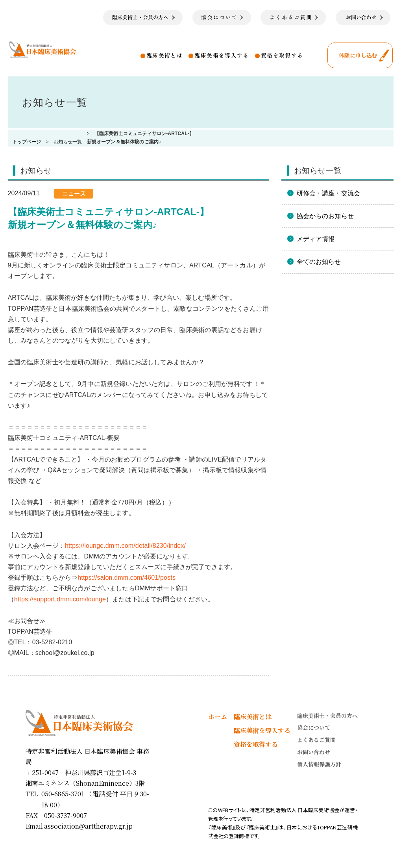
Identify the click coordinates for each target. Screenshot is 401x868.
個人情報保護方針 (319, 764)
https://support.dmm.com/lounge (60, 599)
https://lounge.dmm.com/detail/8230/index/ (125, 546)
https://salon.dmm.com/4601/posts (127, 578)
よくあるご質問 (316, 740)
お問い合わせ (314, 752)
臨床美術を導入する (222, 55)
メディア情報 (316, 239)
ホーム (218, 717)
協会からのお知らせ (325, 216)
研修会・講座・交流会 (329, 193)
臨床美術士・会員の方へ (327, 716)
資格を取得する (282, 55)
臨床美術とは (164, 55)
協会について (314, 727)
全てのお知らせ (319, 262)
